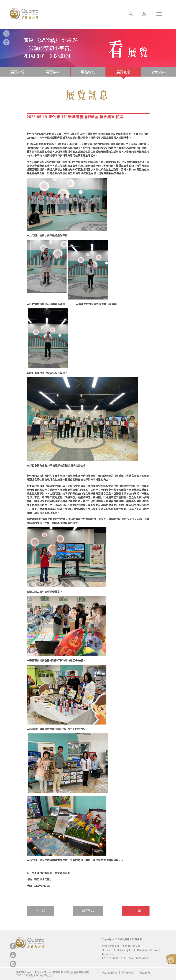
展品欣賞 (88, 72)
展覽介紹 (17, 72)
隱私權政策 (128, 973)
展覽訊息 (123, 72)
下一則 (136, 911)
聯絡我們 (145, 973)
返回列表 (88, 911)
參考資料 (159, 72)
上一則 (40, 911)
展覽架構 (53, 72)
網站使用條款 (109, 973)
